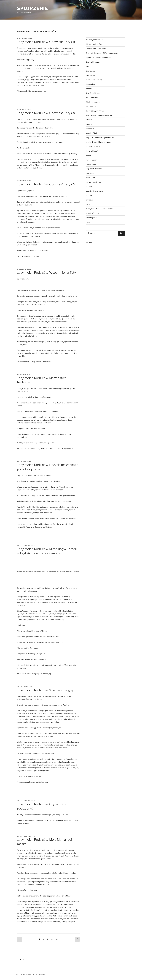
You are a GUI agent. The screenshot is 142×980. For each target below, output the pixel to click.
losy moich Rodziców (94, 169)
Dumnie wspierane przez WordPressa (31, 974)
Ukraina (89, 120)
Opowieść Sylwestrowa (95, 111)
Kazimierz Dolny (92, 98)
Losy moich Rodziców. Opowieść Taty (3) (46, 113)
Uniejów (89, 124)
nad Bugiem (91, 178)
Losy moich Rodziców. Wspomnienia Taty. (47, 273)
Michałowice (91, 106)
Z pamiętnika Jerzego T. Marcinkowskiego (102, 53)
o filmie (89, 186)
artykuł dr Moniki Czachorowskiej (99, 142)
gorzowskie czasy (93, 146)
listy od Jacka (91, 164)
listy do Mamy (91, 160)
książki (89, 155)
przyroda (89, 200)
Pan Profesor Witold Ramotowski (99, 115)
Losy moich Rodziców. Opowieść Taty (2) (46, 184)
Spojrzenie (33, 8)
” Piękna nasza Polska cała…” (97, 49)
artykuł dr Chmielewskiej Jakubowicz (100, 138)
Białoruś (89, 66)
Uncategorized (92, 218)
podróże (89, 195)
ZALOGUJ (20, 960)
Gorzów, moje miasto (94, 80)
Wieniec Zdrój (91, 133)
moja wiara (90, 173)
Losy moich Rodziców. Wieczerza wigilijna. (47, 690)
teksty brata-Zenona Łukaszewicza (99, 209)
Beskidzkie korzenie (94, 62)
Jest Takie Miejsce (93, 93)
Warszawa (90, 129)
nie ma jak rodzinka (93, 182)
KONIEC (89, 242)
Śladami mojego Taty (94, 44)
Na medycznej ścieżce (95, 40)
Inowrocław (91, 84)
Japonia (89, 89)
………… (88, 222)
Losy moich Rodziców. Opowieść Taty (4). (46, 42)
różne (88, 204)
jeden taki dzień (92, 151)
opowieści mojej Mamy (95, 191)
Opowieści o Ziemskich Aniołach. (99, 58)
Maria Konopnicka (93, 102)
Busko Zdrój (91, 71)
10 (57, 939)
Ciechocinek (91, 75)
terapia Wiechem (93, 213)
